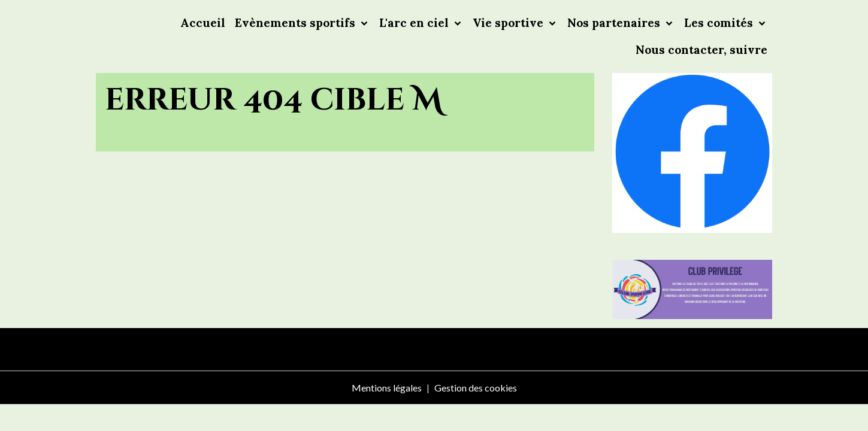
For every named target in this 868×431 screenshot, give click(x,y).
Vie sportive (509, 23)
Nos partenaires (615, 23)
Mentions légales (387, 388)
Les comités (720, 23)
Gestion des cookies (476, 388)
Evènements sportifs (297, 23)
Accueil (203, 23)
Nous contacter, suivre (701, 50)
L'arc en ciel (415, 23)
